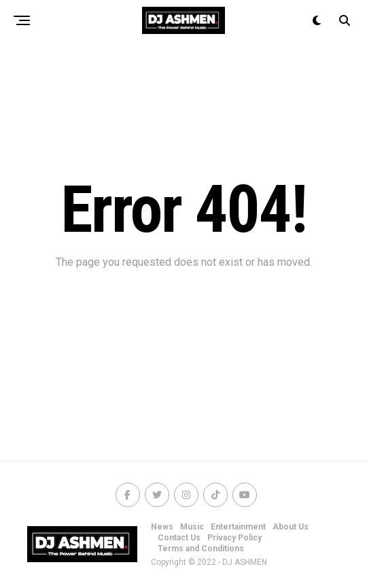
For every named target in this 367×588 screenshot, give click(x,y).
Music (192, 527)
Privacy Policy (234, 538)
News (162, 527)
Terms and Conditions (201, 549)
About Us (291, 527)
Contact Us (179, 538)
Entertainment (238, 527)
